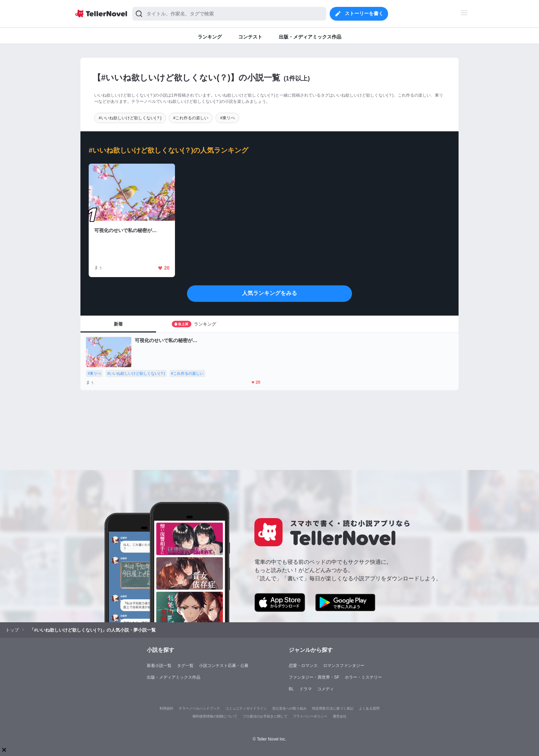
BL (291, 689)
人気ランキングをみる (269, 293)
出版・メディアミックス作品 (174, 677)
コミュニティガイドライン (246, 708)
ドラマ (306, 689)
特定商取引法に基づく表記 (333, 708)
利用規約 (166, 708)
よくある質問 (369, 708)
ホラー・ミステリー (363, 677)
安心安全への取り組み (289, 708)
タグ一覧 (185, 666)
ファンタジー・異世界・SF (314, 677)
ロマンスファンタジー (344, 666)
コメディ (326, 689)
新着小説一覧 (159, 666)
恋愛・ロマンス (303, 666)
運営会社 (340, 716)
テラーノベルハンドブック (199, 708)
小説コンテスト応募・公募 (224, 666)
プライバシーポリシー (310, 716)
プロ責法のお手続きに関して (265, 716)
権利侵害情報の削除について (215, 716)
